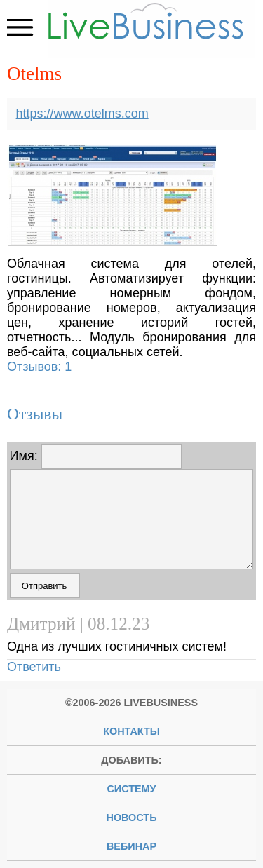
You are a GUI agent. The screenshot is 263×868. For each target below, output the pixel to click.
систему (131, 789)
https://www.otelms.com (82, 114)
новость (132, 818)
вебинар (131, 846)
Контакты (131, 731)
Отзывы (35, 414)
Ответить (34, 667)
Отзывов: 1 (39, 367)
